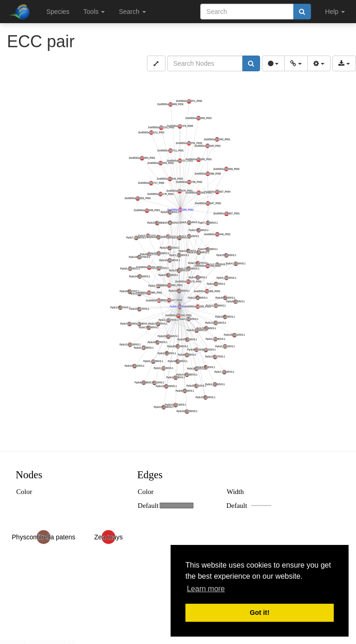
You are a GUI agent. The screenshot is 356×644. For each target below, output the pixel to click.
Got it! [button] (260, 613)
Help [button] (335, 12)
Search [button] (132, 12)
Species (58, 12)
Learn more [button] (206, 589)
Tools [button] (94, 12)
